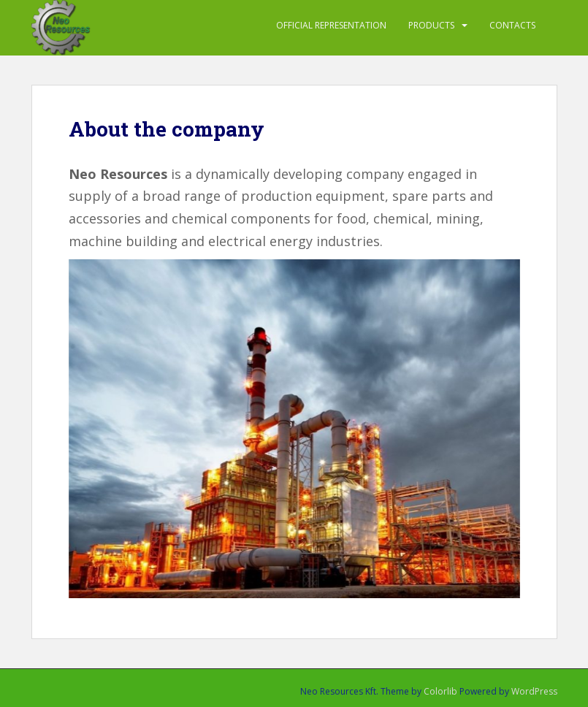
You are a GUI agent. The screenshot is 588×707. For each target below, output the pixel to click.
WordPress (534, 691)
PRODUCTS (431, 25)
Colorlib (440, 691)
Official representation (331, 25)
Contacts (512, 25)
